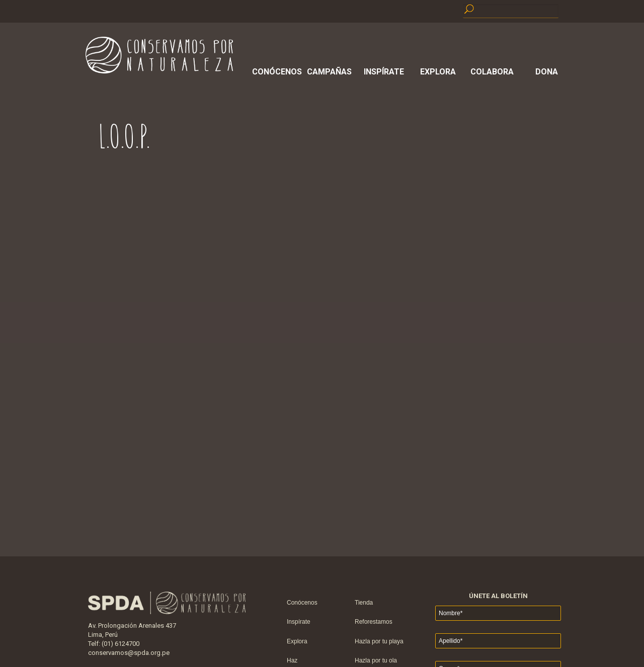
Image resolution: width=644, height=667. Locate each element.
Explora (438, 72)
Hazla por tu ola (376, 660)
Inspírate (384, 72)
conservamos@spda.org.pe (129, 653)
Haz (292, 660)
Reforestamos (374, 622)
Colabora (492, 72)
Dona (547, 72)
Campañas (329, 72)
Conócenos (275, 72)
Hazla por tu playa (379, 641)
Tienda (364, 603)
